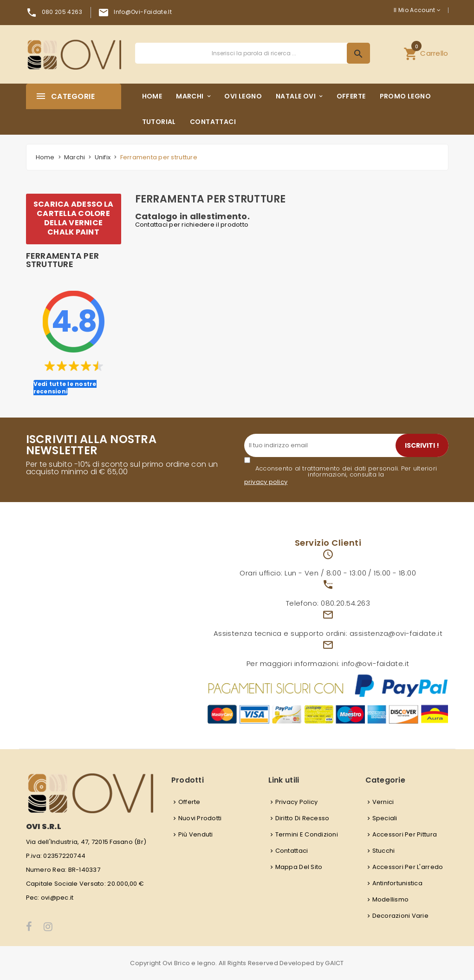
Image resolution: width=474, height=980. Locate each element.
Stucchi (384, 851)
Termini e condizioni (307, 834)
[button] (426, 53)
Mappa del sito (299, 867)
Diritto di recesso (302, 818)
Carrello (426, 52)
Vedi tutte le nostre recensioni (65, 388)
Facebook (29, 927)
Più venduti (196, 834)
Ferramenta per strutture (63, 260)
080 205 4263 (62, 12)
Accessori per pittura (405, 834)
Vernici (383, 802)
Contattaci (292, 851)
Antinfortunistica (397, 883)
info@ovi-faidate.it (143, 12)
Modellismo (391, 899)
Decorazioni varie (400, 916)
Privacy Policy (297, 802)
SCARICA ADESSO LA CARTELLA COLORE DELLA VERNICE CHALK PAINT (73, 218)
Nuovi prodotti (200, 818)
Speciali (385, 818)
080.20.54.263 (345, 603)
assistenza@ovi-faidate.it (396, 633)
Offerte (189, 802)
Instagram (49, 927)
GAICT (334, 963)
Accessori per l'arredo (408, 867)
